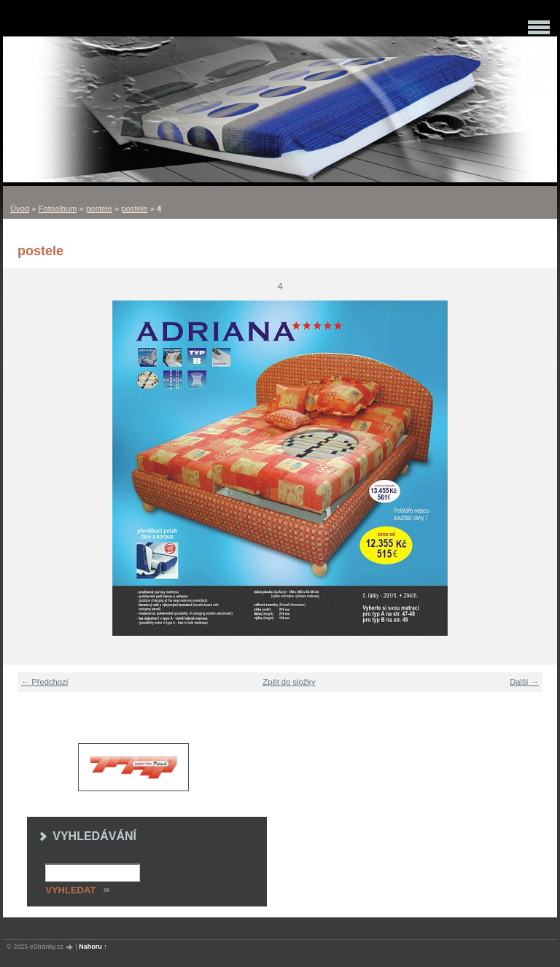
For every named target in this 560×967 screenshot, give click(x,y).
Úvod (20, 209)
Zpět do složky (289, 682)
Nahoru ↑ (93, 947)
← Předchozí (45, 682)
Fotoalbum (58, 209)
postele (99, 209)
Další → (524, 682)
